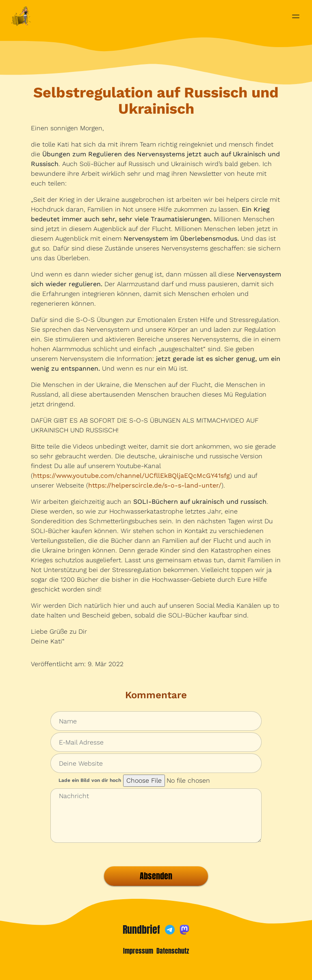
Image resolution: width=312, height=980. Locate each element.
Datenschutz (173, 951)
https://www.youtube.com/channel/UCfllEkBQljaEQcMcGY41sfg (131, 476)
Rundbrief (141, 930)
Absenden (156, 876)
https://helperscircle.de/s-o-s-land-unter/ (155, 485)
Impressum (138, 951)
